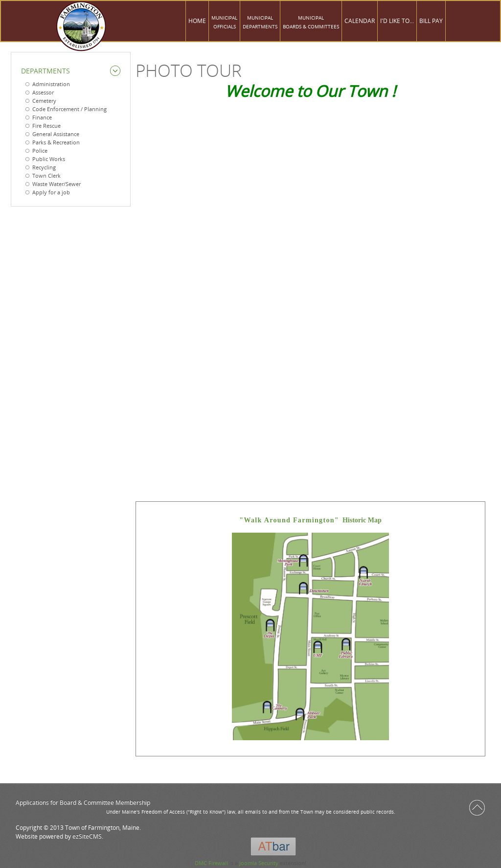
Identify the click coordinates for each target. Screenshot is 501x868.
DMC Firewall (211, 863)
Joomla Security (259, 863)
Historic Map (310, 520)
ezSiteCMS (87, 836)
